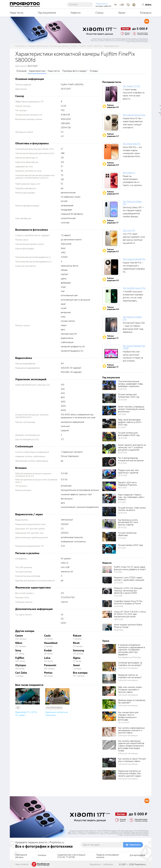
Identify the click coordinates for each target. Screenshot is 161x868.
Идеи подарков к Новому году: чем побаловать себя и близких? (131, 497)
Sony (18, 650)
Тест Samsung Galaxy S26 (132, 318)
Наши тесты (17, 13)
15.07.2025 (122, 414)
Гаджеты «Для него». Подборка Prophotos (128, 484)
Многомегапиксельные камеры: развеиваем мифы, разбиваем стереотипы (131, 384)
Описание (21, 71)
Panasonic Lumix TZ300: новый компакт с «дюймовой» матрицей (129, 579)
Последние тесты (112, 82)
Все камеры (80, 673)
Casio (47, 636)
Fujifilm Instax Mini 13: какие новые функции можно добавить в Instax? (130, 568)
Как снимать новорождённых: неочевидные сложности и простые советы (132, 730)
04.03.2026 (123, 475)
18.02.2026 (122, 488)
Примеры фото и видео (74, 71)
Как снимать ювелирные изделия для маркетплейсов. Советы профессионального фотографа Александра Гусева (131, 746)
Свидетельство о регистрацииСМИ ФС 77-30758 (71, 856)
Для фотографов (137, 855)
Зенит (76, 665)
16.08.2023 (122, 389)
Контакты (42, 855)
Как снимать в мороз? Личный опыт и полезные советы (132, 760)
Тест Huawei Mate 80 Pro (134, 259)
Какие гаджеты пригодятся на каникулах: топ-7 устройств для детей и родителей (132, 447)
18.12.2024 (122, 548)
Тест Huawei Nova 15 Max (134, 115)
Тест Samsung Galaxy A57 (132, 203)
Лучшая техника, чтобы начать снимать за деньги (132, 509)
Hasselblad (51, 643)
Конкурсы (146, 13)
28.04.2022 (122, 528)
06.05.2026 (123, 438)
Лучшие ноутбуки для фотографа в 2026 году (129, 434)
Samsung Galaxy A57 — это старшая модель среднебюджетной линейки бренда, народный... (134, 214)
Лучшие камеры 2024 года (130, 545)
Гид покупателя (47, 13)
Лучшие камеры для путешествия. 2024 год (129, 396)
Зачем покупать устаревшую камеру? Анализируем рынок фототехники (131, 409)
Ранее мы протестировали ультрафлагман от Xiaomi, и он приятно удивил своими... (132, 182)
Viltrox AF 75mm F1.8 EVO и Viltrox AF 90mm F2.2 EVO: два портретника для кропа (130, 614)
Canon (19, 636)
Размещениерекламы (21, 856)
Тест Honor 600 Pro (132, 144)
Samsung (78, 650)
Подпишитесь (102, 4)
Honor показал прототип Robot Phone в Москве (128, 626)
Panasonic (50, 665)
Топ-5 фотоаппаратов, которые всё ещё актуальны (131, 459)
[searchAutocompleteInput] (81, 4)
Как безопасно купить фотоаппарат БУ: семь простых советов (128, 522)
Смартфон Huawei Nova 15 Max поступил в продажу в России (128, 602)
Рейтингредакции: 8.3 (113, 164)
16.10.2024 (122, 538)
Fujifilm (20, 658)
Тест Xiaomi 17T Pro (131, 86)
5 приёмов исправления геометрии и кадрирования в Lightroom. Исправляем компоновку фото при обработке (131, 650)
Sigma (77, 658)
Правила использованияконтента (107, 856)
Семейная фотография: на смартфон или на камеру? (130, 664)
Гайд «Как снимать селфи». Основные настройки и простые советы (130, 690)
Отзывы (94, 71)
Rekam (77, 636)
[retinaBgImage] (109, 385)
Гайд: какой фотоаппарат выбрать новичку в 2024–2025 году (130, 422)
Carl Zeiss (21, 673)
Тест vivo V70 (129, 230)
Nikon (19, 643)
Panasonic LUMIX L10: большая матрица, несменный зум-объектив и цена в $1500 (128, 591)
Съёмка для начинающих (128, 668)
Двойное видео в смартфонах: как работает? (132, 701)
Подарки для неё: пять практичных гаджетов (128, 471)
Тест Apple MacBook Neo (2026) (134, 347)
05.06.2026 (123, 453)
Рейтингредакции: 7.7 (113, 222)
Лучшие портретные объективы (127, 534)
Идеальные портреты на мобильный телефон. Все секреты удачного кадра (129, 773)
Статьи (99, 13)
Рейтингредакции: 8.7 (113, 193)
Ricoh (76, 643)
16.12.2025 (122, 502)
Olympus (21, 665)
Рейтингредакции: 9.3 (113, 106)
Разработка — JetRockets (101, 864)
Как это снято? (124, 722)
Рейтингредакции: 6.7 (113, 135)
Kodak (48, 650)
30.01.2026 (122, 463)
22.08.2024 (122, 513)
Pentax (48, 673)
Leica (47, 658)
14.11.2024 (122, 427)
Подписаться (135, 845)
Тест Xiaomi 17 (129, 173)
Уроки (122, 13)
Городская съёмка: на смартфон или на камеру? (130, 676)
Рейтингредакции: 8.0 (113, 308)
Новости (76, 13)
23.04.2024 (122, 400)
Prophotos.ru (140, 864)
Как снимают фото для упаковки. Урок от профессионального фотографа (128, 716)
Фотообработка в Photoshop (129, 657)
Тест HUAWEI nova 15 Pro (134, 288)
